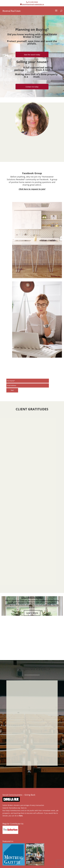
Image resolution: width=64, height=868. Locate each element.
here (21, 816)
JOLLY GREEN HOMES (32, 597)
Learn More (32, 613)
